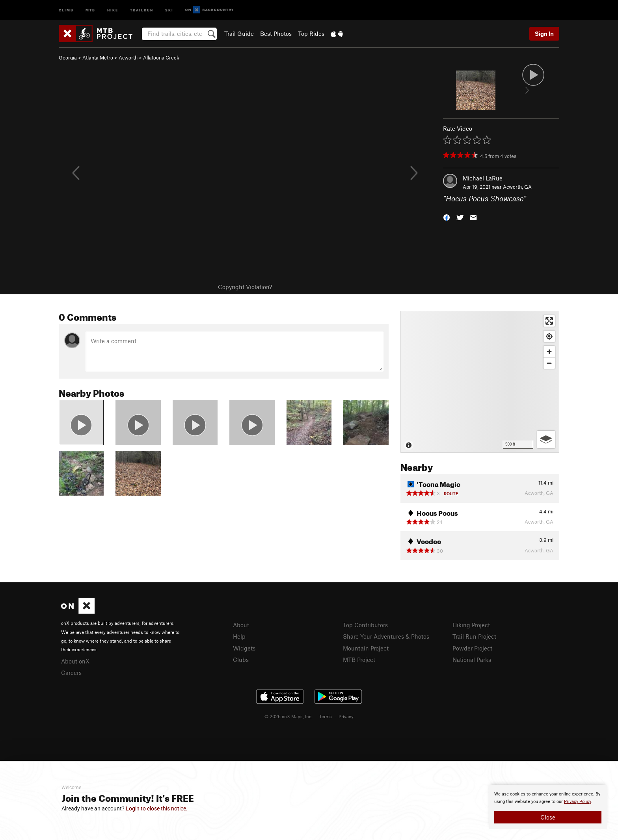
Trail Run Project (474, 636)
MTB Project (359, 660)
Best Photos (276, 33)
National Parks (472, 660)
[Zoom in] (549, 352)
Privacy (346, 716)
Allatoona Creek (161, 58)
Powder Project (472, 648)
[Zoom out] (549, 363)
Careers (71, 673)
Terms (326, 716)
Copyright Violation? (245, 287)
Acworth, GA (517, 187)
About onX (75, 661)
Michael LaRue (483, 178)
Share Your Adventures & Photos (386, 636)
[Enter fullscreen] (549, 321)
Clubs (241, 660)
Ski (169, 10)
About (241, 625)
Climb (66, 10)
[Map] (480, 382)
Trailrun (142, 10)
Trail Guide (239, 33)
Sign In (544, 33)
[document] (548, 807)
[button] (447, 217)
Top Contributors (365, 625)
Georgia (68, 58)
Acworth (128, 58)
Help (239, 636)
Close (548, 817)
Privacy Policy (578, 802)
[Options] (546, 440)
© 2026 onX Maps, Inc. (289, 716)
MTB (90, 10)
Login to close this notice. (157, 808)
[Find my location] (549, 336)
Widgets (244, 648)
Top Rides (311, 33)
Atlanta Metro (98, 58)
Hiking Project (471, 625)
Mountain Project (366, 648)
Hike (113, 10)
